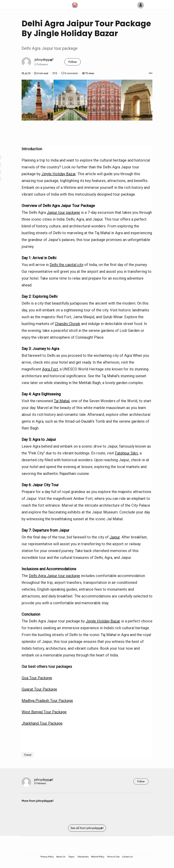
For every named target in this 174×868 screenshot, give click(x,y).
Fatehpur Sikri (126, 453)
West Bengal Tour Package (44, 712)
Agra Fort (50, 369)
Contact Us (127, 857)
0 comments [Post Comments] (70, 73)
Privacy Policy (47, 857)
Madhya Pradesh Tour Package (47, 701)
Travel (28, 755)
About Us (61, 857)
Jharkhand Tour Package (42, 723)
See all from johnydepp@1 (87, 828)
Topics (71, 857)
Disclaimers (83, 857)
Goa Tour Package (37, 678)
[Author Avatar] (141, 5)
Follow (73, 62)
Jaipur (115, 537)
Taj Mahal (62, 401)
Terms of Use (113, 857)
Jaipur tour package (63, 212)
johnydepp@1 (44, 59)
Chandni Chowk (67, 324)
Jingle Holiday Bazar (58, 174)
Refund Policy (98, 857)
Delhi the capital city (67, 265)
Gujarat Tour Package (39, 689)
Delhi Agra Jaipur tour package (54, 576)
